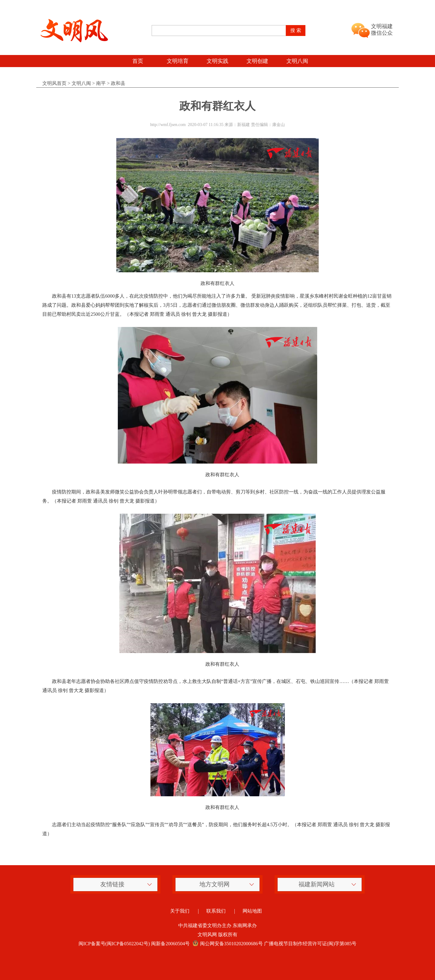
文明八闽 (297, 61)
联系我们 (216, 911)
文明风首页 (54, 83)
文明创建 (257, 61)
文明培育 (178, 61)
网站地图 (252, 911)
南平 (101, 83)
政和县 (118, 83)
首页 (138, 61)
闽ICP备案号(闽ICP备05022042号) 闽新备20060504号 (134, 944)
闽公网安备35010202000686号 (227, 944)
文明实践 (217, 61)
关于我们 (180, 911)
